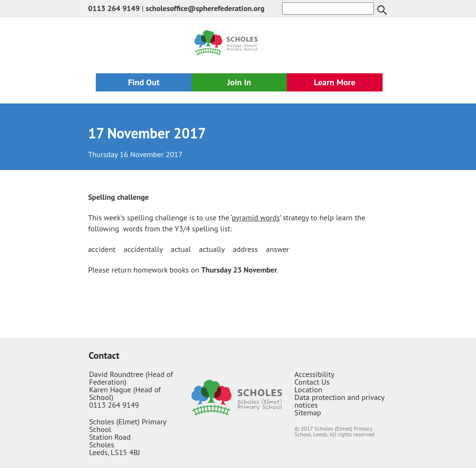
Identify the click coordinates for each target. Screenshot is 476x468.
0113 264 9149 (114, 8)
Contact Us (312, 382)
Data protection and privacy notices (340, 401)
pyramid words (256, 217)
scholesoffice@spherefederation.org (205, 8)
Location (308, 389)
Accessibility (315, 374)
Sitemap (308, 412)
